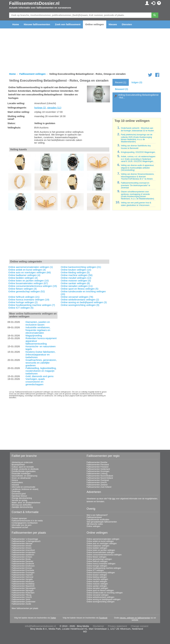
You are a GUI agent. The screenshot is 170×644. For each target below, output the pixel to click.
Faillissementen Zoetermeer (24, 602)
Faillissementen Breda (21, 559)
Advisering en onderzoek (22, 462)
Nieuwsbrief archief (20, 527)
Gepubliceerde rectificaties (98, 520)
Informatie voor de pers (21, 525)
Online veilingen (95, 24)
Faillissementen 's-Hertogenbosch (26, 541)
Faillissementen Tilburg (21, 595)
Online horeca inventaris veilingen (101, 564)
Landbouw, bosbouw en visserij (25, 489)
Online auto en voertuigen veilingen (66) (30, 272)
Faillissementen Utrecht (97, 483)
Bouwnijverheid (18, 465)
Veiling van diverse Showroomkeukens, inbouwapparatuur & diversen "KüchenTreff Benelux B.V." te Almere (138, 176)
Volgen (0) (137, 82)
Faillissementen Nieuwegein (24, 588)
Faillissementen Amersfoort (23, 550)
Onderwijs (16, 491)
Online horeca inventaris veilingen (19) (29, 300)
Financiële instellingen (21, 474)
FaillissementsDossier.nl (34, 3)
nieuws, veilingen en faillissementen (135, 618)
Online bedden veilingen (97, 548)
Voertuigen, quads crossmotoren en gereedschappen (35, 382)
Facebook (103, 618)
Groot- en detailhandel (21, 478)
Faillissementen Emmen (22, 568)
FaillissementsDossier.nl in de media (27, 521)
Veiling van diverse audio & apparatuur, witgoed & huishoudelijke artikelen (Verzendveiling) (138, 168)
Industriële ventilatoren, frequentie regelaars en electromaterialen (38, 330)
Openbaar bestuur (19, 496)
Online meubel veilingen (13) (76, 278)
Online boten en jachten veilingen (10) (29, 281)
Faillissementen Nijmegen (23, 590)
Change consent (140, 626)
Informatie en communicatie (23, 487)
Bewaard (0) (122, 89)
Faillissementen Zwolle (21, 604)
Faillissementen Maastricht (23, 586)
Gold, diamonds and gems (40, 376)
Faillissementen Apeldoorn (23, 555)
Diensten (127, 24)
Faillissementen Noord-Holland (100, 478)
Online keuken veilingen (97, 575)
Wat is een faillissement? (97, 515)
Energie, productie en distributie (25, 469)
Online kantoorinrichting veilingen (101, 573)
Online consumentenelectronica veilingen (104, 555)
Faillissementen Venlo (21, 599)
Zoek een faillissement (68, 24)
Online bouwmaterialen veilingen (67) (28, 283)
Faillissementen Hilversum (23, 582)
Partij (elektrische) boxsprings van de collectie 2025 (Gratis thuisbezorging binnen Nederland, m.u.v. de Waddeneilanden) (137, 138)
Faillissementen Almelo (21, 546)
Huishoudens (17, 483)
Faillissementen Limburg (97, 474)
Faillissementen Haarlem (22, 575)
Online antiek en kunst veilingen (100, 541)
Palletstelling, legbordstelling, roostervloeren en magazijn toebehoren (41, 371)
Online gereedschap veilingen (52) (27, 291)
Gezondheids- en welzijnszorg (24, 476)
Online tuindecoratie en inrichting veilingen (105, 593)
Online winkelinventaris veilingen (100, 597)
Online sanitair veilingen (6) (75, 283)
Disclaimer (98, 626)
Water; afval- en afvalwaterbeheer (26, 503)
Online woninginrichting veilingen (101, 602)
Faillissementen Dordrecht (23, 564)
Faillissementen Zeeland (97, 485)
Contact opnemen (19, 518)
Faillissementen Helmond (22, 577)
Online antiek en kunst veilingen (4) (27, 270)
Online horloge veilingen (97, 566)
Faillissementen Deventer (22, 561)
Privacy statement (117, 626)
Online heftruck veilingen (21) (24, 297)
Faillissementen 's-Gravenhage (25, 539)
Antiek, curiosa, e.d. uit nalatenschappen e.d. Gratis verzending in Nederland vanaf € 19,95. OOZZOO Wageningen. (138, 159)
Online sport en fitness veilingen (100, 590)
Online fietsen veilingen (97, 557)
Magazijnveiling (34, 335)
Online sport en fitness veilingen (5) (79, 289)
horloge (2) (40, 108)
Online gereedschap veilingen (99, 559)
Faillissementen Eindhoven (23, 566)
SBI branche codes (95, 524)
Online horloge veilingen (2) (23, 302)
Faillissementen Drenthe (97, 462)
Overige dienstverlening (22, 498)
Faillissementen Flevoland (98, 465)
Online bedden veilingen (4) (23, 278)
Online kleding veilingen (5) (75, 272)
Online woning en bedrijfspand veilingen (104, 599)
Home (16, 24)
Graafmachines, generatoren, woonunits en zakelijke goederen (41, 363)
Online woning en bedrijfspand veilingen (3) (84, 302)
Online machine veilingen (97, 579)
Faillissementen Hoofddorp (23, 584)
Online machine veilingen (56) (77, 275)
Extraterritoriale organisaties (24, 471)
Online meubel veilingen (97, 582)
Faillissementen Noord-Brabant (100, 476)
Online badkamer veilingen (98, 546)
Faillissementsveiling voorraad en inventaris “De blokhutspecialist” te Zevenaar (136, 185)
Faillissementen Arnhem (22, 557)
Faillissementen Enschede (23, 570)
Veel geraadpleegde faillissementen (102, 522)
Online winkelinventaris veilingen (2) (80, 300)
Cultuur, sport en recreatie (23, 467)
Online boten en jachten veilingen (101, 550)
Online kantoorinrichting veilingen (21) (81, 267)
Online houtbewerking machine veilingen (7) (32, 305)
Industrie (15, 485)
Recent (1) (121, 82)
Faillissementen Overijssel (98, 480)
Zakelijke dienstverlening (22, 507)
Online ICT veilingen (95, 570)
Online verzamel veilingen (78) (77, 297)
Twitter (53, 618)
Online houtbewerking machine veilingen (104, 568)
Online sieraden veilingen (97, 588)
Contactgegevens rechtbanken (25, 523)
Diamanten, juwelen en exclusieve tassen (38, 323)
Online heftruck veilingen (97, 561)
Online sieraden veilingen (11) (77, 286)
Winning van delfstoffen (22, 505)
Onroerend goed (19, 494)
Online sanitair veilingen (97, 586)
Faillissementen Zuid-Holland (99, 487)
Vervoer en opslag (19, 500)
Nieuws (113, 24)
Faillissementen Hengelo (22, 579)
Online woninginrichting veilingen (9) (80, 305)
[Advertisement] (59, 235)
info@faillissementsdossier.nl (40, 626)
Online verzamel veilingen (98, 595)
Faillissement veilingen (32, 74)
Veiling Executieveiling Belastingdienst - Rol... (138, 96)
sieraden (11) (54, 108)
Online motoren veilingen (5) (76, 281)
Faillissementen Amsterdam (23, 552)
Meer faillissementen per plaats (25, 608)
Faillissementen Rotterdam (23, 593)
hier (114, 499)
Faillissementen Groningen (98, 471)
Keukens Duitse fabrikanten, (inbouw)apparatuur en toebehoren (41, 355)
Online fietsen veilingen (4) (23, 289)
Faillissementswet (94, 517)
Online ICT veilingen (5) (21, 308)
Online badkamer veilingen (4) (24, 275)
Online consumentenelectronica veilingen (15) (33, 286)
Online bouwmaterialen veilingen (100, 552)
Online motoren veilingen (97, 584)
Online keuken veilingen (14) (76, 270)
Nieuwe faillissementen (37, 24)
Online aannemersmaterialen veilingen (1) (31, 267)
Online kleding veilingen (97, 577)
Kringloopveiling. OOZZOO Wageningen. (138, 152)
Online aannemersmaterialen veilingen (103, 539)
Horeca (15, 480)
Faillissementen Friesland (97, 467)
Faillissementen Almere (22, 548)
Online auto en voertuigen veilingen (102, 544)
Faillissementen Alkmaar (22, 544)
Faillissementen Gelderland (98, 469)
